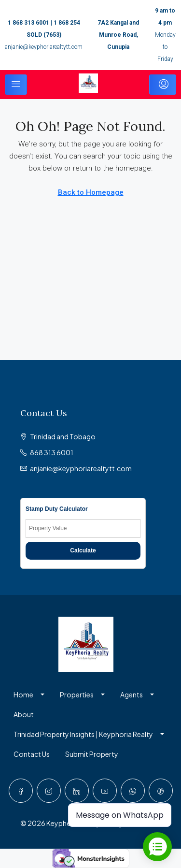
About (24, 714)
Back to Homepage (91, 192)
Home (23, 694)
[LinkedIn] (77, 791)
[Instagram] (49, 791)
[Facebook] (21, 791)
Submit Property (92, 754)
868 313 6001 (52, 452)
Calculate (83, 550)
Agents (132, 694)
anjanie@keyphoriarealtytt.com (44, 47)
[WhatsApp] (133, 791)
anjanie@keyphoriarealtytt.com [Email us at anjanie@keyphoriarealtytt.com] (81, 468)
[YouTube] (105, 791)
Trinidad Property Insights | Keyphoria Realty (83, 734)
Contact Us (32, 754)
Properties (77, 694)
